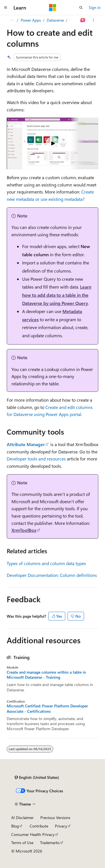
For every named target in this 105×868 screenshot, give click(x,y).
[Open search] (81, 8)
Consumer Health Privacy (33, 834)
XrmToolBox (24, 530)
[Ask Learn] (83, 20)
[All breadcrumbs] (12, 20)
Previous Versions (55, 818)
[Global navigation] (6, 8)
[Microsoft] (53, 8)
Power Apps (31, 20)
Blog (15, 826)
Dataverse (55, 20)
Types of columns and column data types (46, 563)
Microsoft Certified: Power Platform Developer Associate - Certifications (47, 709)
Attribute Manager (26, 444)
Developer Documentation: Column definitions (52, 575)
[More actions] (93, 20)
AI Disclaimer (22, 818)
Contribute (39, 826)
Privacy (61, 826)
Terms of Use (22, 843)
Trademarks (50, 843)
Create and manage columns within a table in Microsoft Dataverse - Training (46, 675)
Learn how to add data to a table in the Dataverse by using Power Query (57, 295)
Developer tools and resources (36, 459)
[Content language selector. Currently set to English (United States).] (37, 777)
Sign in (95, 7)
